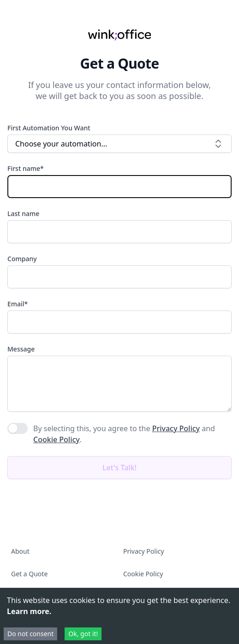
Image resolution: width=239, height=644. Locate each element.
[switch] (18, 428)
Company (22, 259)
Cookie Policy (57, 439)
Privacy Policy (176, 428)
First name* (26, 168)
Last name (23, 214)
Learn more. (29, 611)
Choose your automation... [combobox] (119, 144)
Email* (18, 304)
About (20, 551)
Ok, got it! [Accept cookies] (83, 634)
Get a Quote (29, 574)
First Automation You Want (49, 128)
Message (21, 349)
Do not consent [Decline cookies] (30, 634)
